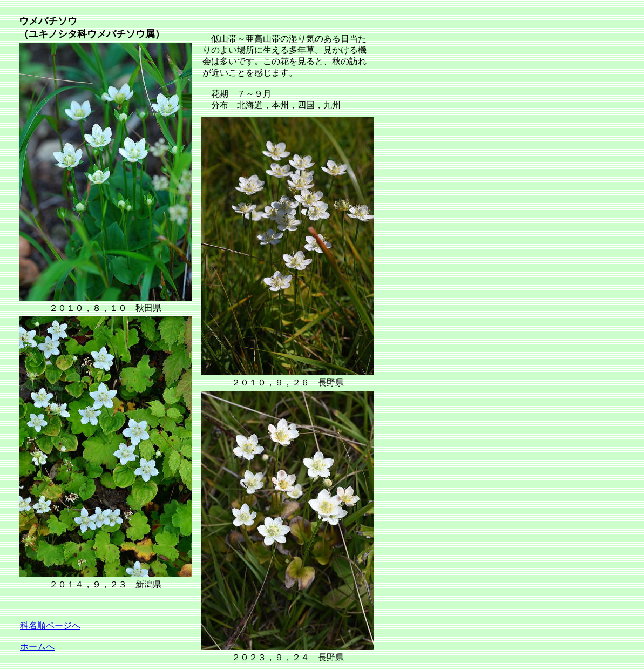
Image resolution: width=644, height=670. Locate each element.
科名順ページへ (50, 625)
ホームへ (37, 647)
